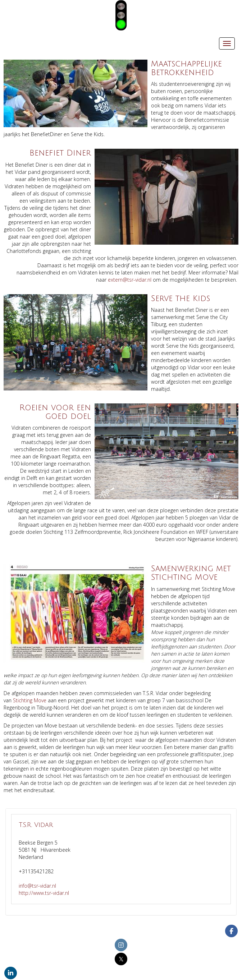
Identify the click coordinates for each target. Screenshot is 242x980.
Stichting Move (30, 700)
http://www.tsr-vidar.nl (44, 893)
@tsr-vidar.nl (130, 280)
